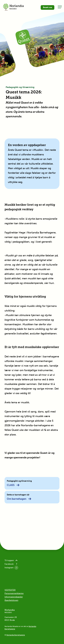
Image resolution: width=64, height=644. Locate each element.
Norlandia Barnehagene (16, 635)
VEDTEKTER (10, 590)
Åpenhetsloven (11, 600)
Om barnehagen (19, 499)
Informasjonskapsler (14, 597)
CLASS (13, 485)
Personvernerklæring (14, 593)
